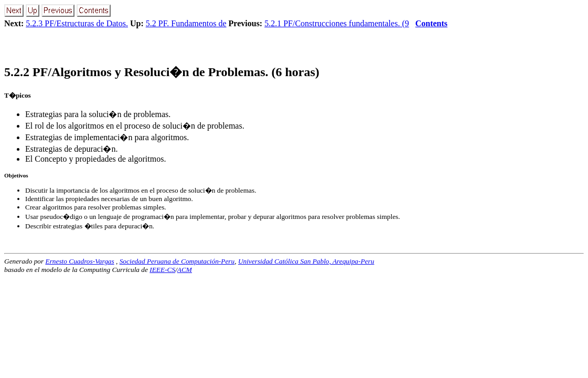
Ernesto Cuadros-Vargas (79, 261)
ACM (185, 270)
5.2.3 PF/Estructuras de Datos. (77, 23)
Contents (431, 23)
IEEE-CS (162, 270)
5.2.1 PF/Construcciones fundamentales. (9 (337, 23)
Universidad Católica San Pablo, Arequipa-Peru (306, 261)
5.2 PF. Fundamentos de (186, 23)
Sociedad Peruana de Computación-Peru (177, 261)
